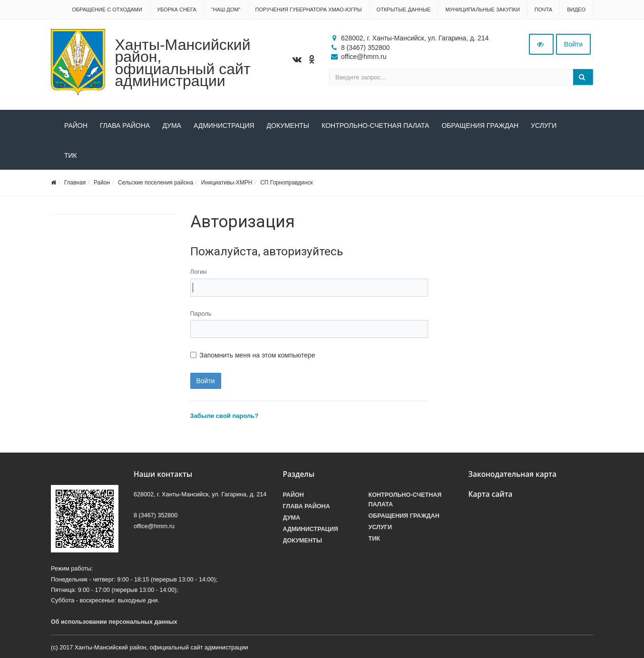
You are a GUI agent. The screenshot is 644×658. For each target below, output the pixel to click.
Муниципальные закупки (482, 10)
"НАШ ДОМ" (226, 10)
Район (76, 126)
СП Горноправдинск (287, 183)
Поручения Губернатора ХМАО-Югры (309, 10)
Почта (543, 10)
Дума (172, 126)
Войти (573, 44)
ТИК (71, 155)
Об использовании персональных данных (114, 622)
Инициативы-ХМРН (227, 183)
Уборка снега (177, 10)
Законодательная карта (513, 474)
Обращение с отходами (107, 10)
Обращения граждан (480, 126)
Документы (288, 126)
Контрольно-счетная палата (375, 126)
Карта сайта (491, 494)
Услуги (544, 126)
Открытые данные (404, 10)
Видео (576, 10)
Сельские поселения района (156, 183)
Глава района (125, 126)
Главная (75, 183)
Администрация (224, 126)
